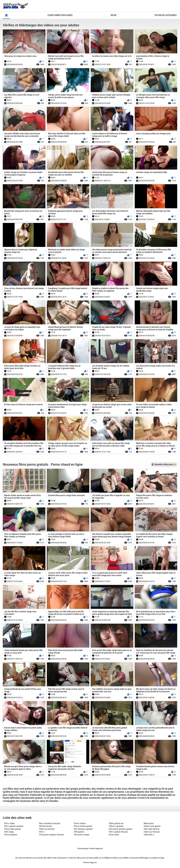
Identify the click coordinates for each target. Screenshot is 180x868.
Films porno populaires (60, 15)
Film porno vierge (82, 835)
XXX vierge (9, 832)
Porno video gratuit (13, 829)
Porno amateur (11, 835)
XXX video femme (152, 829)
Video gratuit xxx (116, 823)
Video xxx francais (152, 832)
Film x (42, 832)
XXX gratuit (79, 832)
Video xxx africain (47, 829)
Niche (114, 15)
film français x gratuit (83, 829)
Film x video (9, 823)
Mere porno (149, 823)
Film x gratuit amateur (14, 826)
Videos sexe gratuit (152, 826)
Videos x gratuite (116, 826)
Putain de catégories (166, 15)
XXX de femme (46, 826)
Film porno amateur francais (51, 835)
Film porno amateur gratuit (121, 829)
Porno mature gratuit (83, 826)
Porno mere (114, 835)
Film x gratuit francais (118, 832)
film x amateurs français (50, 823)
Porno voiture (80, 823)
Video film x (149, 835)
